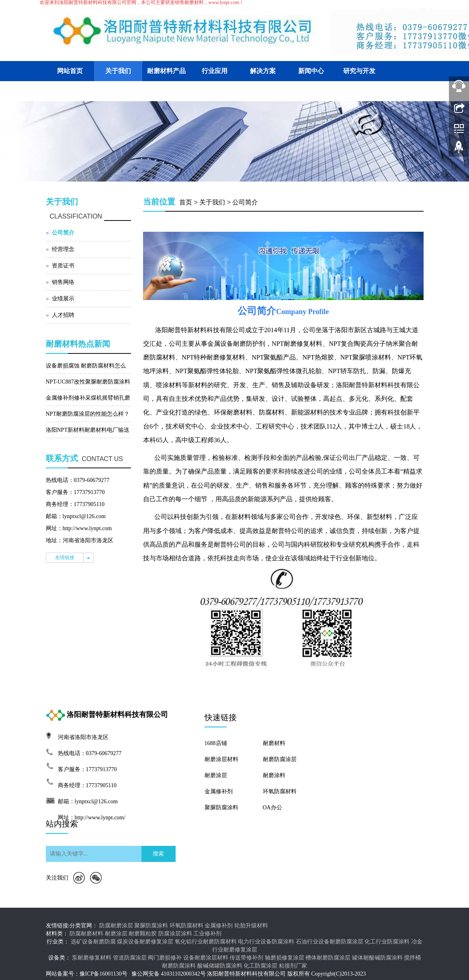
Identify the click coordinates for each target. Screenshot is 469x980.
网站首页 (70, 71)
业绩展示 (63, 299)
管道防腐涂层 (130, 958)
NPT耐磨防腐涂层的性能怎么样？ (88, 414)
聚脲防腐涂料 (221, 807)
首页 (186, 202)
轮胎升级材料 (251, 926)
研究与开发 (359, 71)
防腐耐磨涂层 (116, 926)
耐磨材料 (274, 743)
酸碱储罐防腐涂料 (220, 966)
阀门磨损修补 (165, 958)
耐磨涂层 (216, 775)
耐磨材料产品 (166, 71)
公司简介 (245, 202)
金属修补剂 (219, 791)
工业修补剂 (207, 934)
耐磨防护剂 (249, 344)
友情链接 (65, 557)
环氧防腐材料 (280, 791)
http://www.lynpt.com (87, 528)
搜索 (158, 854)
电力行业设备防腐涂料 (266, 942)
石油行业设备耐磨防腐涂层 (330, 942)
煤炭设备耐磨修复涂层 (145, 942)
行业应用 (215, 71)
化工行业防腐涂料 (387, 942)
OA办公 (272, 807)
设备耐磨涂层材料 (206, 958)
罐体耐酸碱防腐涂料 (377, 958)
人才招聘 (63, 315)
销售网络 (63, 282)
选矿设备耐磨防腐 (93, 942)
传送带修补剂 (246, 958)
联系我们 (118, 91)
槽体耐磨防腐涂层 (328, 958)
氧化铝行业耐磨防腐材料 (206, 942)
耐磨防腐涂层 (280, 759)
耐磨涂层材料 (221, 759)
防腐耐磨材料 (86, 934)
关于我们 (118, 71)
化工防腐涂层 (260, 966)
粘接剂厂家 (293, 966)
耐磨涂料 (274, 775)
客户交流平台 (70, 91)
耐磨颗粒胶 (143, 934)
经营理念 (63, 249)
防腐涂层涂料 (175, 934)
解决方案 (263, 71)
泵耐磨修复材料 (92, 958)
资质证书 (63, 266)
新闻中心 (311, 71)
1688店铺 (216, 743)
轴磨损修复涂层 (285, 958)
